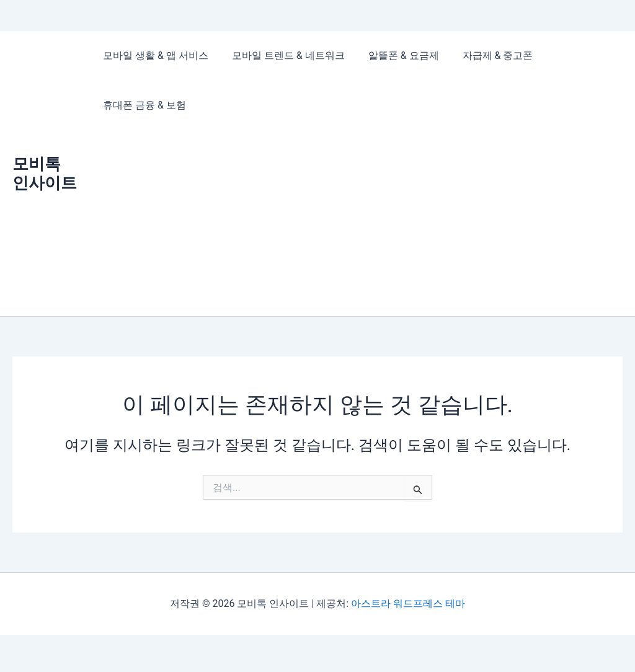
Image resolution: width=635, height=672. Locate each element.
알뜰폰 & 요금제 (394, 55)
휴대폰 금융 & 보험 (143, 105)
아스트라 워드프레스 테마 (408, 603)
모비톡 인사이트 (45, 173)
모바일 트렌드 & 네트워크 (283, 55)
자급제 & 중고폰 (485, 55)
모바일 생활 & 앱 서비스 (154, 55)
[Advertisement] (357, 223)
